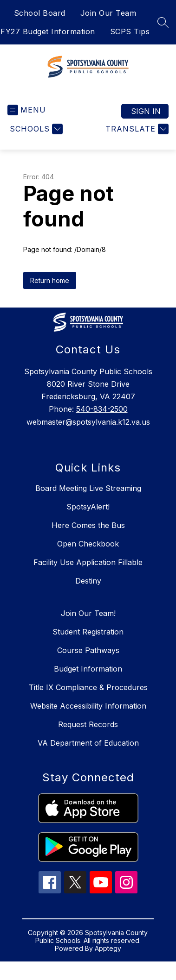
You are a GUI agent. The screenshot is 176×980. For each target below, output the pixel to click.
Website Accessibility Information (88, 706)
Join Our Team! (88, 613)
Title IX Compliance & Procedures (88, 687)
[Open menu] (27, 110)
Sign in (146, 111)
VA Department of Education (88, 743)
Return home (50, 280)
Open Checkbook (88, 544)
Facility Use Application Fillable (88, 562)
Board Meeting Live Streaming (88, 488)
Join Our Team (108, 13)
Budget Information (88, 669)
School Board (40, 13)
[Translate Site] (136, 129)
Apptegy (108, 948)
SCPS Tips (130, 31)
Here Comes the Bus (88, 525)
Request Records (88, 724)
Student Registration (88, 632)
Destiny (88, 581)
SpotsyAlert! (88, 507)
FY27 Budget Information (48, 31)
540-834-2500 (102, 409)
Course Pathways (88, 650)
